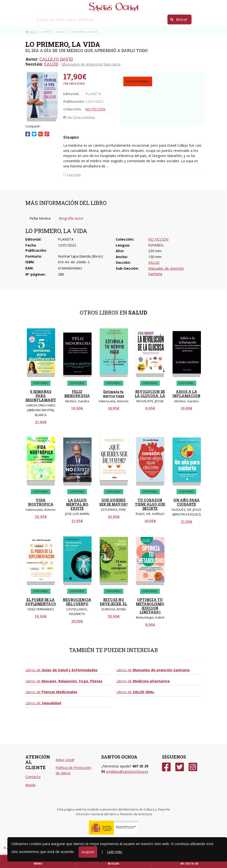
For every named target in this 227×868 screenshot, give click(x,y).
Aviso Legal (65, 760)
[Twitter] (180, 767)
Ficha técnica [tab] (40, 218)
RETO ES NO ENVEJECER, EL (113, 602)
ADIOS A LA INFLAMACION (186, 394)
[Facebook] (166, 767)
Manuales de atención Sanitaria (91, 64)
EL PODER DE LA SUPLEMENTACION (43, 602)
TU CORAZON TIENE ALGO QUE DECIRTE (150, 504)
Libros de (62, 670)
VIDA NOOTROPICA (41, 502)
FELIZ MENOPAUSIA (77, 394)
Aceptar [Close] (88, 852)
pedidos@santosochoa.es (127, 771)
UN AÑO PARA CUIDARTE (186, 502)
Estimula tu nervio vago (113, 394)
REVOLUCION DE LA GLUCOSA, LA (150, 394)
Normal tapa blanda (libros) (80, 256)
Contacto (33, 777)
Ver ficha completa (79, 117)
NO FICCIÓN (95, 109)
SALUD (51, 64)
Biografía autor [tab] (71, 218)
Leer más (115, 852)
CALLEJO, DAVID (56, 59)
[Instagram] (193, 767)
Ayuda (30, 785)
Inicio (31, 32)
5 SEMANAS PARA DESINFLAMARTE (41, 396)
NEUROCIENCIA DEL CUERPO (77, 602)
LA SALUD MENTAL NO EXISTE (77, 504)
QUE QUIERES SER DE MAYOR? (113, 502)
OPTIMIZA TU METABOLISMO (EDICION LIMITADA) (150, 606)
